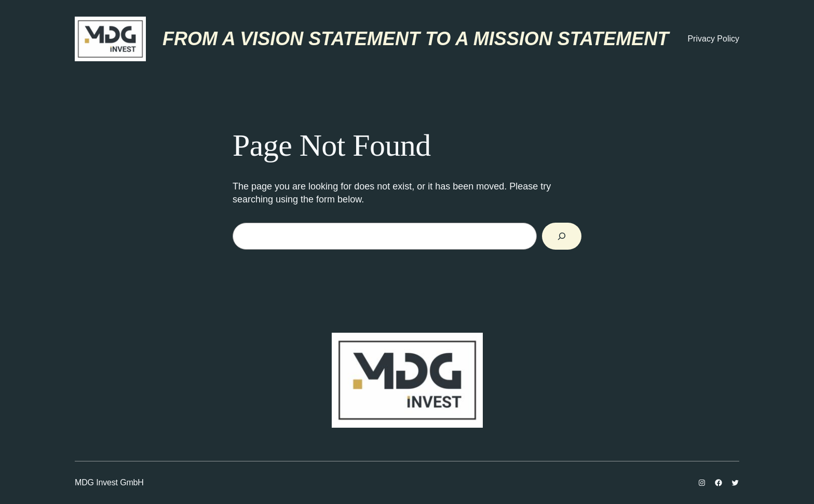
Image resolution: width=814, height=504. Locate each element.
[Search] (562, 236)
